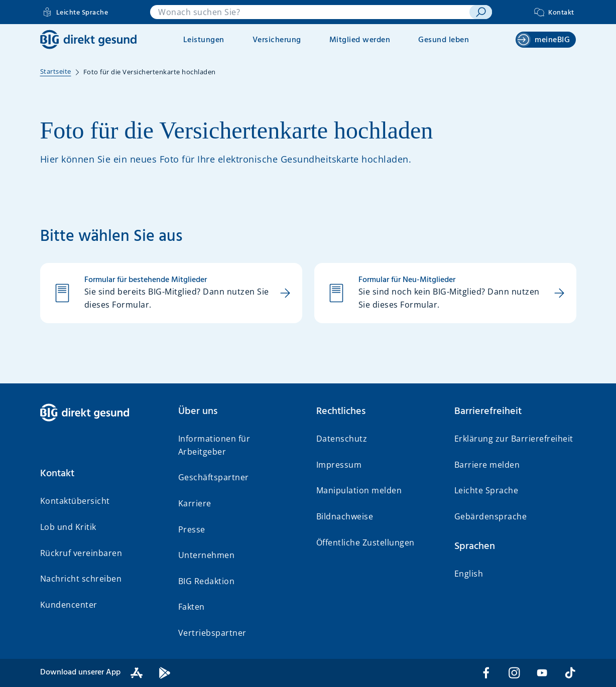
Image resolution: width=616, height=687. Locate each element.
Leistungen (204, 40)
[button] (101, 474)
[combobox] (310, 12)
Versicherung (277, 40)
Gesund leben (444, 40)
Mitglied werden (360, 40)
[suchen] (481, 12)
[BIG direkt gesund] (88, 39)
